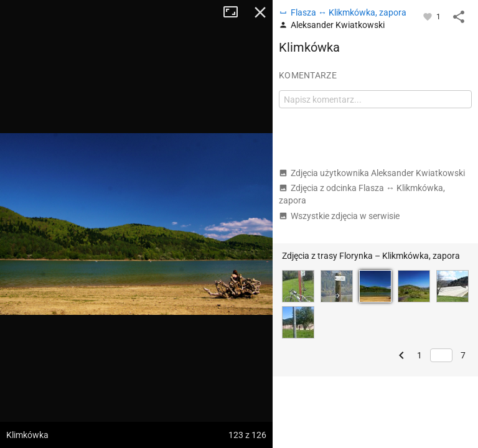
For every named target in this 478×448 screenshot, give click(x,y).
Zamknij (260, 12)
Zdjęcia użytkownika (372, 173)
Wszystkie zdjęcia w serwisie (339, 216)
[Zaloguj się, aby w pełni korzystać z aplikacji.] (429, 16)
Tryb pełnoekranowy (235, 12)
